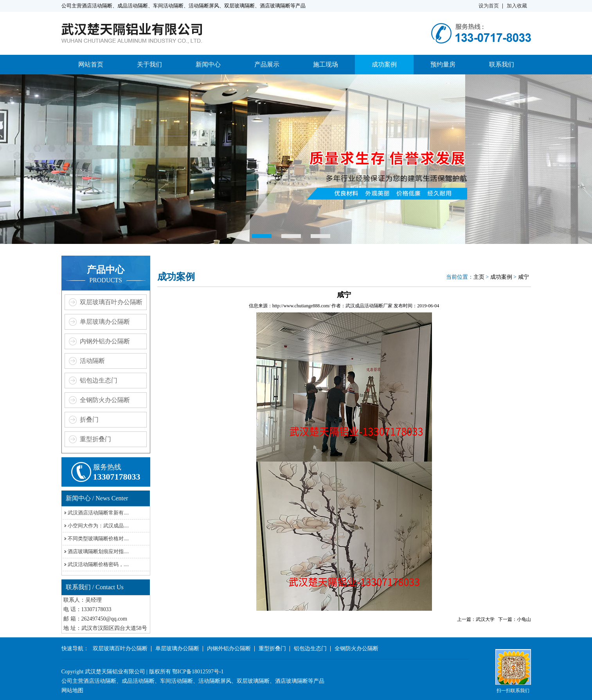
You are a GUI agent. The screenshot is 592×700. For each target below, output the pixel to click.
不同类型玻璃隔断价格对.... (98, 539)
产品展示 (267, 64)
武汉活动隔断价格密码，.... (98, 564)
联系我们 (502, 64)
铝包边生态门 (99, 380)
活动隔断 (92, 361)
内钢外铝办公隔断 (105, 341)
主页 (479, 277)
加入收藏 (517, 6)
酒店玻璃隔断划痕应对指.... (98, 551)
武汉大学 (485, 619)
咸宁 (524, 277)
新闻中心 (208, 64)
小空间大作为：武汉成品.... (98, 526)
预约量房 (443, 64)
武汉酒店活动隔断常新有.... (98, 513)
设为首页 (489, 6)
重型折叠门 (95, 439)
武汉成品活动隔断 (364, 306)
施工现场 (326, 64)
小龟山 (524, 619)
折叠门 (89, 419)
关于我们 (149, 64)
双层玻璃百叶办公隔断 (111, 302)
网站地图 (72, 690)
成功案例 (384, 64)
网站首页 (91, 64)
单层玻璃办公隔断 (105, 322)
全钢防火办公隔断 (105, 400)
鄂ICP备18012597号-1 (198, 672)
